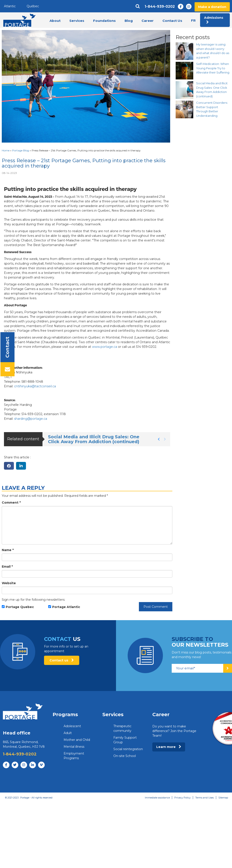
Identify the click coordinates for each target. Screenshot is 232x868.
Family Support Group (125, 740)
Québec (33, 6)
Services (77, 21)
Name (8, 550)
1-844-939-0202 (160, 7)
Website (9, 583)
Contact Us (172, 21)
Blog (129, 21)
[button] (159, 439)
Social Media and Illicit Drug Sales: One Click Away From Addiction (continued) (94, 439)
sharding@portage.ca (31, 419)
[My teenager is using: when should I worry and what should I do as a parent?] (184, 51)
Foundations (104, 21)
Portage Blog (21, 150)
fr (193, 20)
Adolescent (72, 726)
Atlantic (10, 6)
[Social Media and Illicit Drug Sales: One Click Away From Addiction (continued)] (184, 90)
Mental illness (74, 747)
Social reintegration (128, 749)
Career (148, 21)
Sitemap (223, 798)
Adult (68, 733)
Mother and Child (77, 740)
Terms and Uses (204, 798)
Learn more (169, 747)
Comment (11, 503)
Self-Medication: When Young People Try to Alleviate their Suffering (213, 68)
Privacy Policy (182, 798)
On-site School (125, 756)
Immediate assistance (157, 798)
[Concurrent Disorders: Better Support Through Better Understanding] (184, 109)
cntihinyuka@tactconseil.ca (35, 386)
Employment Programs (74, 756)
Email (7, 567)
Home (6, 150)
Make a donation (212, 7)
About (55, 21)
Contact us (62, 660)
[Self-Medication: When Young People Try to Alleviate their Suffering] (184, 71)
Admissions (214, 20)
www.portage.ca (105, 347)
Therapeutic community (122, 728)
